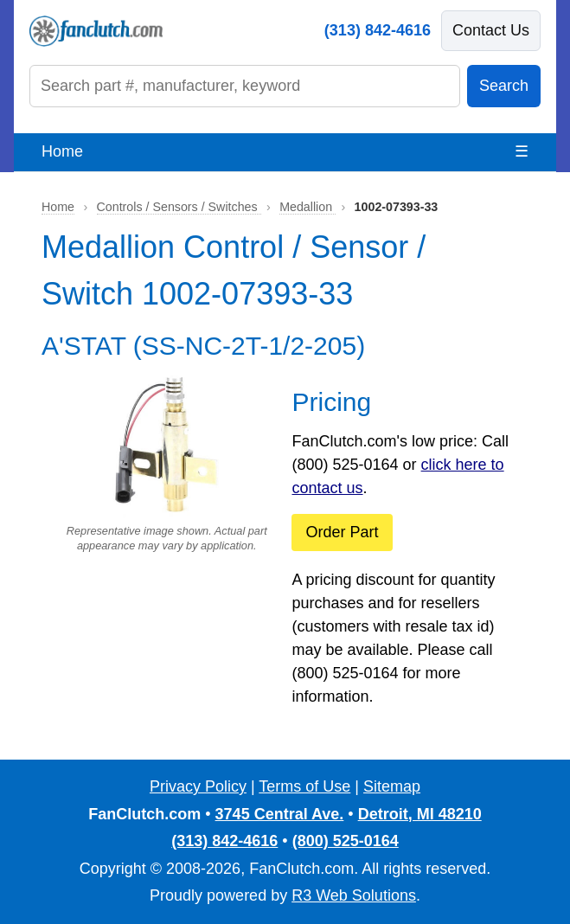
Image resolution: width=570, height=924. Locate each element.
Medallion (307, 207)
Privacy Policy (198, 786)
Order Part (342, 532)
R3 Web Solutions (354, 895)
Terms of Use (304, 786)
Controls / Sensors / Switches (179, 207)
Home (62, 151)
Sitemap (392, 786)
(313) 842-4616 (378, 30)
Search (504, 86)
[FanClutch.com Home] (96, 31)
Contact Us (491, 30)
